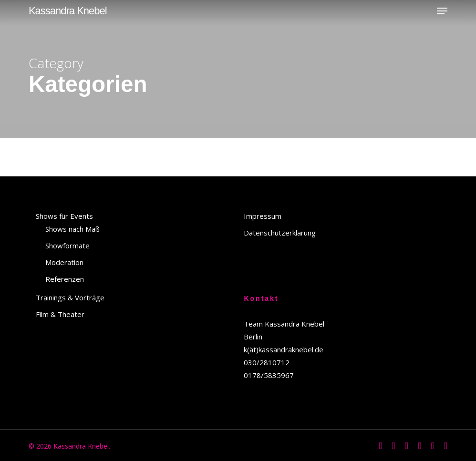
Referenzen (65, 279)
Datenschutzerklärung (280, 233)
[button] (442, 11)
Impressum (263, 216)
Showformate (67, 246)
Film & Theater (60, 314)
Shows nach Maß (72, 229)
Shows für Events (64, 216)
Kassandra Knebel (68, 11)
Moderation (64, 262)
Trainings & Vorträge (70, 297)
